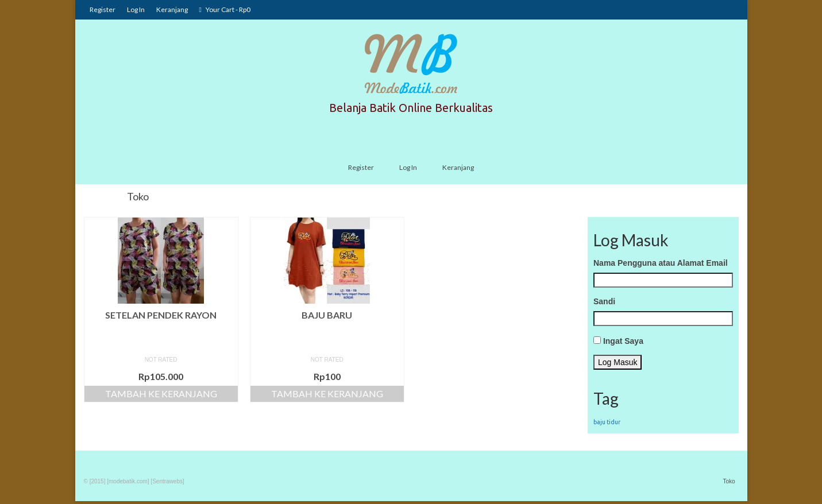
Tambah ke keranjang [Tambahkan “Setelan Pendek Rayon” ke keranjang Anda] (161, 393)
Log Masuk (618, 362)
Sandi (604, 301)
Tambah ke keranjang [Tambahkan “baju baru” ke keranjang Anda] (327, 393)
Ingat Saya (623, 341)
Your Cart (225, 9)
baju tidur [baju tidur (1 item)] (607, 422)
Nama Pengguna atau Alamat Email (661, 263)
